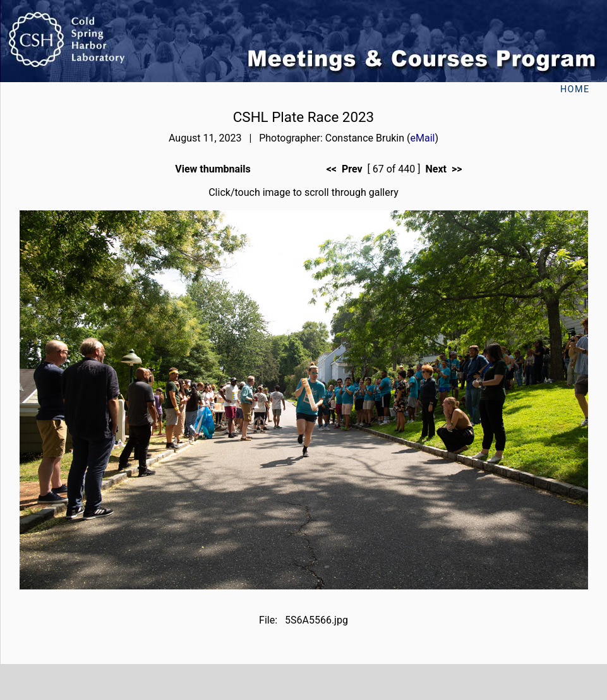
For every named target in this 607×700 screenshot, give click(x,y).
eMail (423, 138)
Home (575, 89)
